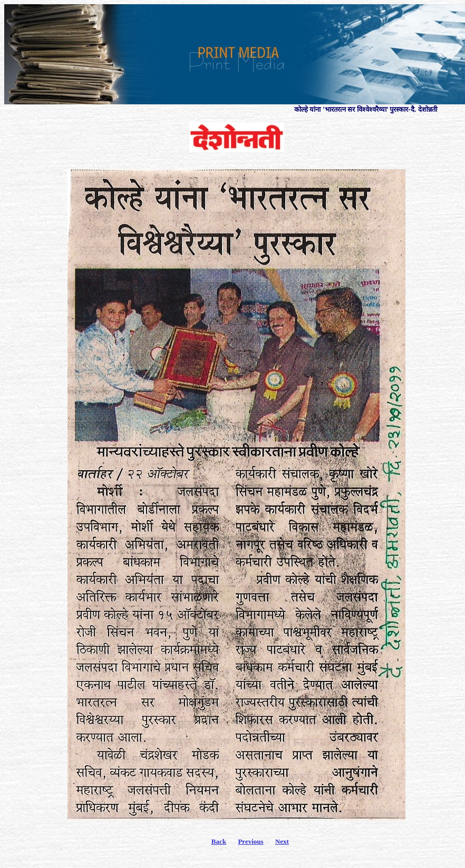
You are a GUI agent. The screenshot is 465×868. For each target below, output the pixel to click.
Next (282, 841)
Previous (250, 841)
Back (219, 841)
